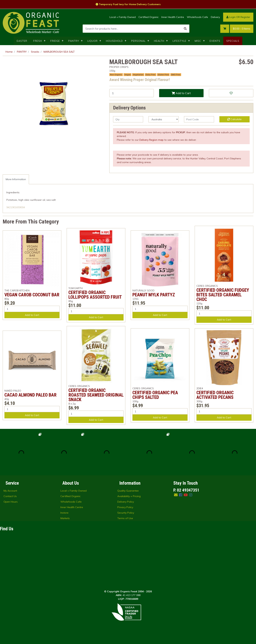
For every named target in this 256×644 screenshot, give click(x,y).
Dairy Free (150, 75)
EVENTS (215, 41)
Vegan (128, 75)
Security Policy (126, 513)
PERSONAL (138, 41)
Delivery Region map (151, 140)
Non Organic (116, 75)
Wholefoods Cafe (197, 17)
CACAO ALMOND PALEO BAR (30, 395)
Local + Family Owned (123, 17)
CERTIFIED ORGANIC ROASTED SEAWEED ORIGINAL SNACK (96, 395)
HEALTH (159, 41)
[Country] (163, 119)
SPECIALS (233, 41)
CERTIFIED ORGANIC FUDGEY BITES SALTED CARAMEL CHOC (223, 295)
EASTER (22, 41)
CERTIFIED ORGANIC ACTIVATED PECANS (215, 395)
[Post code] (199, 119)
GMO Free (176, 75)
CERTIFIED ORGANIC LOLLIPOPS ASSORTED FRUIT (95, 295)
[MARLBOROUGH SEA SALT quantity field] (132, 93)
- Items (242, 29)
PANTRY (74, 41)
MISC (198, 41)
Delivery (215, 17)
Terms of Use (125, 518)
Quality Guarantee (128, 491)
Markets (65, 518)
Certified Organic (149, 17)
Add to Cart (181, 93)
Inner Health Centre (173, 17)
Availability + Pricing (129, 496)
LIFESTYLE (179, 41)
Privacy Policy (125, 507)
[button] (231, 93)
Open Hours (11, 502)
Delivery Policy (126, 502)
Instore (64, 513)
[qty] (128, 119)
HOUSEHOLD (114, 41)
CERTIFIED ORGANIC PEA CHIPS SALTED (155, 395)
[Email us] (176, 495)
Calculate (234, 119)
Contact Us (10, 496)
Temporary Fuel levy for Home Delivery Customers (128, 4)
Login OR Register (238, 17)
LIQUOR (93, 41)
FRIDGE (55, 41)
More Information (16, 179)
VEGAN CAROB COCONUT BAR (32, 295)
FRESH (38, 41)
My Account (10, 491)
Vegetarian (138, 75)
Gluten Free (163, 75)
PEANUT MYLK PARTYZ (154, 295)
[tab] (16, 179)
